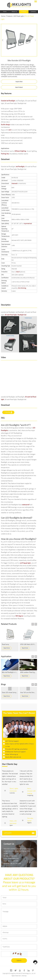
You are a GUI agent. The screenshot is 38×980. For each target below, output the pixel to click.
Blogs (3, 684)
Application (6, 657)
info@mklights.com (13, 859)
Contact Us (9, 844)
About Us (14, 12)
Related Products (9, 624)
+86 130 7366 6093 (13, 861)
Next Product (19, 87)
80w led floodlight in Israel (11, 672)
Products (24, 12)
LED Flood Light (19, 16)
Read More (7, 648)
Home (5, 12)
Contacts (33, 12)
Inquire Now (19, 82)
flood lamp (5, 644)
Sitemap (24, 976)
